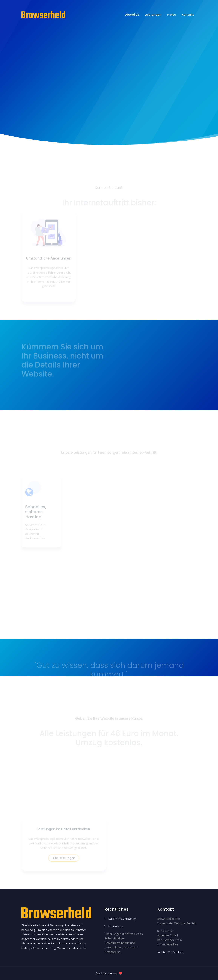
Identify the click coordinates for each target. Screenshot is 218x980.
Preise (171, 15)
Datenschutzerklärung (122, 919)
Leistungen (153, 15)
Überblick (132, 15)
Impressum (116, 926)
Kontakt (188, 15)
